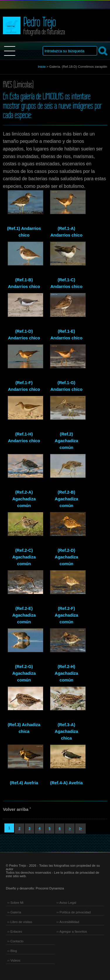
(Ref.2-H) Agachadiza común (66, 673)
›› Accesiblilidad (68, 922)
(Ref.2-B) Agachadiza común (66, 499)
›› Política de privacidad (74, 912)
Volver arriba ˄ (17, 809)
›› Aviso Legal (66, 903)
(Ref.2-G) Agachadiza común (24, 673)
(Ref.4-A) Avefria (66, 783)
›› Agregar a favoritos (72, 932)
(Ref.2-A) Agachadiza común (24, 499)
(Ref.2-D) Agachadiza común (66, 557)
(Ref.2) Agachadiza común (66, 441)
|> (80, 828)
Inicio (42, 67)
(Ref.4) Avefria (24, 783)
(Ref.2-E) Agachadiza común (24, 615)
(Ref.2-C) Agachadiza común (24, 557)
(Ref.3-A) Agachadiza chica (66, 731)
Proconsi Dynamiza (50, 888)
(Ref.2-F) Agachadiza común (66, 615)
